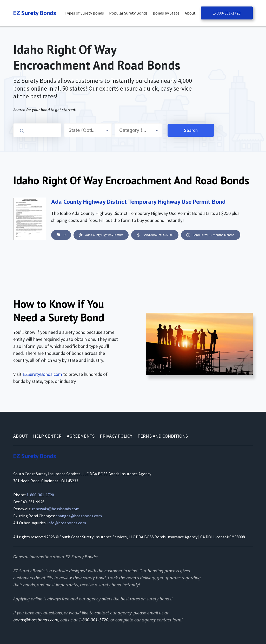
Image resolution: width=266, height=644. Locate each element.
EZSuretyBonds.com (42, 374)
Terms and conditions (163, 436)
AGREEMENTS (81, 436)
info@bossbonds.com (67, 523)
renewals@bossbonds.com (56, 509)
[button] (86, 13)
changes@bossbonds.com (79, 516)
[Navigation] (35, 13)
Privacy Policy (116, 436)
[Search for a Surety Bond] (167, 130)
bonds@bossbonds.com (36, 620)
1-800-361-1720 (227, 13)
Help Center (47, 436)
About (21, 436)
